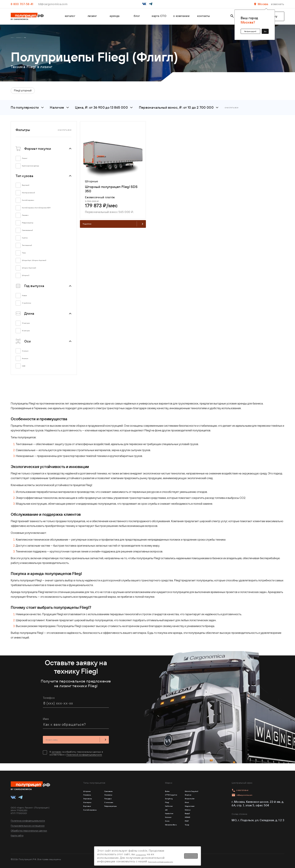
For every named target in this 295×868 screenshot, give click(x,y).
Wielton (179, 816)
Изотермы (90, 805)
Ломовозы (122, 794)
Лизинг (28, 160)
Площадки (121, 799)
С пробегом (31, 307)
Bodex (148, 789)
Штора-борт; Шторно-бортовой (45, 264)
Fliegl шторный (23, 92)
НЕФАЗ (178, 827)
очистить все (232, 109)
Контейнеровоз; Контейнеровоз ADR (45, 211)
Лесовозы (90, 794)
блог (137, 16)
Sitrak (177, 805)
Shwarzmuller (182, 799)
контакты (204, 16)
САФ (26, 370)
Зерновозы (91, 799)
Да (262, 29)
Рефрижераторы (126, 810)
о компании (181, 16)
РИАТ (177, 832)
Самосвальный (34, 234)
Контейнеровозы (95, 816)
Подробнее (113, 228)
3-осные (29, 355)
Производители (30, 38)
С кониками (123, 805)
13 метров (30, 327)
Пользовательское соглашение (28, 822)
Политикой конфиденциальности (84, 760)
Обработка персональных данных (29, 827)
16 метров (30, 335)
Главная (15, 38)
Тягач (27, 257)
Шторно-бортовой (36, 272)
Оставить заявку (76, 744)
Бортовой (30, 187)
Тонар (177, 837)
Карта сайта (17, 832)
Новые (28, 300)
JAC (146, 816)
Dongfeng (150, 799)
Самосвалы (122, 789)
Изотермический (35, 195)
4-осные (29, 362)
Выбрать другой (236, 29)
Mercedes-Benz (154, 837)
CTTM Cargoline (155, 794)
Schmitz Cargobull (186, 789)
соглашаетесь (169, 850)
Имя (46, 722)
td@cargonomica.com (53, 4)
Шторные (90, 789)
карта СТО (159, 16)
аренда (115, 16)
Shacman (180, 794)
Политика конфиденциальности (28, 817)
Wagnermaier (182, 810)
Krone (147, 832)
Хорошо (229, 853)
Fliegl (147, 805)
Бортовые (90, 810)
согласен (57, 757)
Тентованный (32, 249)
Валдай (178, 821)
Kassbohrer (151, 821)
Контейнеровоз (34, 202)
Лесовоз (29, 219)
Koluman (149, 827)
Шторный (30, 279)
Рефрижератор (34, 227)
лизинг (92, 16)
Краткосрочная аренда (39, 168)
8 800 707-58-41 (22, 4)
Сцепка (28, 242)
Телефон (49, 701)
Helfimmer (150, 810)
